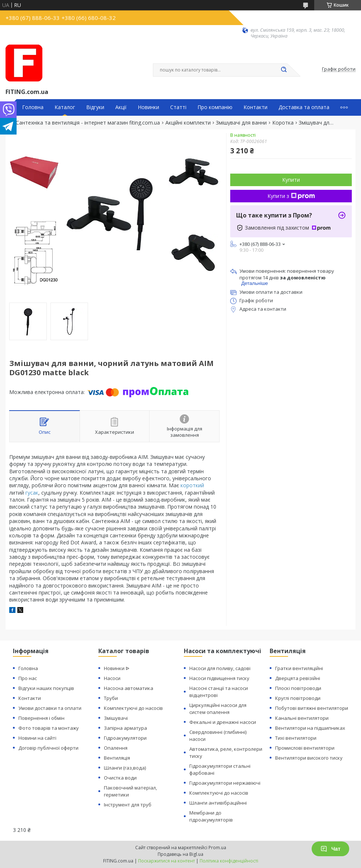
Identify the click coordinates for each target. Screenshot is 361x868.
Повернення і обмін (41, 718)
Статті (178, 107)
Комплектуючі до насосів (133, 708)
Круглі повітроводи (298, 698)
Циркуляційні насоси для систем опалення (218, 709)
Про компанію (215, 107)
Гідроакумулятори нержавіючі (225, 783)
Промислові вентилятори (305, 748)
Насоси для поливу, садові (220, 668)
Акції (121, 107)
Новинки (148, 107)
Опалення (116, 748)
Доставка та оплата (304, 107)
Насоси (112, 678)
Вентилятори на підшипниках (310, 728)
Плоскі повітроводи (298, 688)
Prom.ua (217, 848)
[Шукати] (284, 70)
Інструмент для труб (128, 805)
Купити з (291, 196)
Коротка (283, 123)
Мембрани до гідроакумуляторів (211, 816)
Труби (111, 698)
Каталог (65, 107)
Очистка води (120, 778)
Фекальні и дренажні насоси (223, 722)
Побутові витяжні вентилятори (312, 708)
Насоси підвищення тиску (219, 678)
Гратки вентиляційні (299, 668)
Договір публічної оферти (48, 748)
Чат (330, 849)
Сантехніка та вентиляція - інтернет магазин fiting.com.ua (88, 123)
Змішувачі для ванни (241, 123)
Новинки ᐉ (117, 668)
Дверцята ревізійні (298, 678)
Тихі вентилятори (296, 738)
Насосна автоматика (129, 688)
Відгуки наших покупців (46, 688)
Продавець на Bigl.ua (180, 854)
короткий (192, 485)
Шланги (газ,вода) (125, 768)
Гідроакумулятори (125, 738)
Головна (33, 107)
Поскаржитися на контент (167, 861)
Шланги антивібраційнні (218, 803)
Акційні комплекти (188, 123)
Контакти (255, 107)
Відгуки (95, 107)
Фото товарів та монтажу (49, 728)
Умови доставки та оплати (50, 708)
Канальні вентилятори (302, 718)
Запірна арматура (125, 728)
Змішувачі (116, 718)
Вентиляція (117, 758)
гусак (32, 493)
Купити (291, 180)
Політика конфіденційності (229, 861)
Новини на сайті (37, 738)
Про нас (28, 678)
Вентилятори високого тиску (309, 758)
